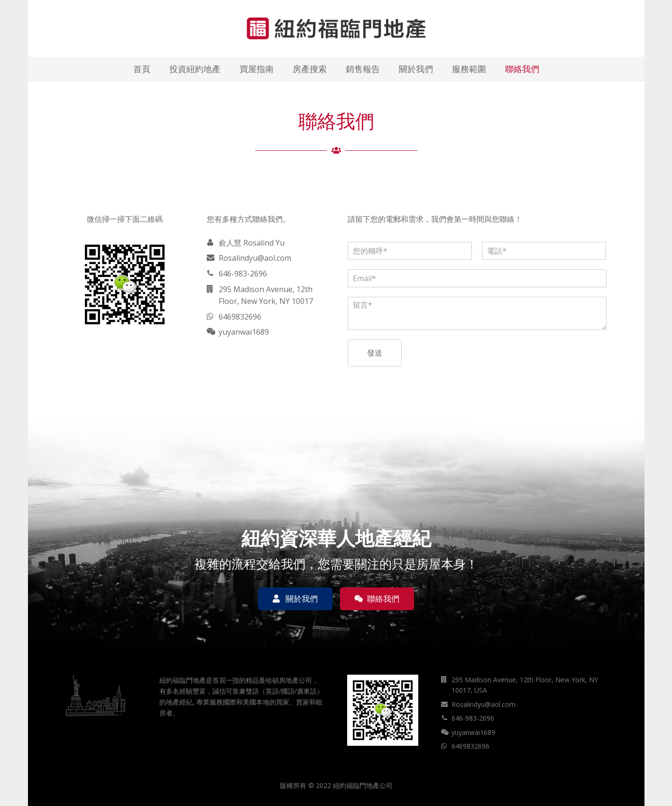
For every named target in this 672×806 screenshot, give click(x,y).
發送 (375, 353)
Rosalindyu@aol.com (255, 258)
